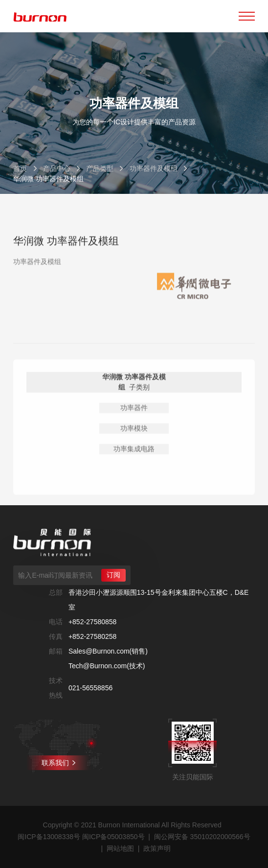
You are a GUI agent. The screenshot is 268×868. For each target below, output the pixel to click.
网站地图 (120, 848)
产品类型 (100, 168)
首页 (20, 168)
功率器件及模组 (154, 168)
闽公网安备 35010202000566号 (202, 837)
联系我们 (58, 763)
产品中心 (57, 168)
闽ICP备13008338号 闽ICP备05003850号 (81, 837)
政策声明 (157, 848)
